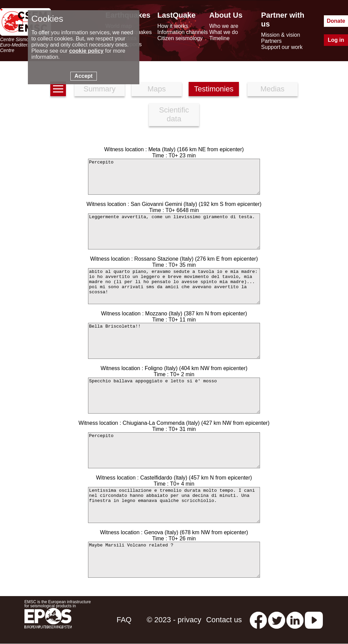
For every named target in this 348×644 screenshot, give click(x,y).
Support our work (282, 47)
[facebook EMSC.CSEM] (258, 620)
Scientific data (174, 114)
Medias (272, 89)
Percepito (174, 177)
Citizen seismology (180, 38)
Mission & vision (281, 35)
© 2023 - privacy (174, 620)
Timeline (220, 38)
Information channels (183, 32)
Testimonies (214, 89)
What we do (224, 32)
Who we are (224, 26)
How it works (173, 26)
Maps (157, 89)
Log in (336, 40)
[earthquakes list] (58, 89)
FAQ (124, 620)
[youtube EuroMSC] (314, 620)
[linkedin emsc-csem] (295, 620)
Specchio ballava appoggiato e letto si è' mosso (174, 396)
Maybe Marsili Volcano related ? (174, 560)
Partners (271, 41)
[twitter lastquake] (277, 620)
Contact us (224, 620)
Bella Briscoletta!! (174, 341)
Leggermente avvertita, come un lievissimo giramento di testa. (174, 231)
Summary (100, 89)
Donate (336, 21)
